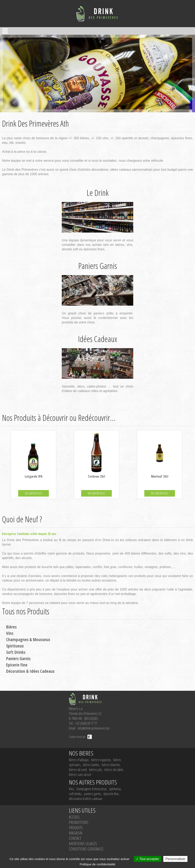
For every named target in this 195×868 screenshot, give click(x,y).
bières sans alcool (80, 774)
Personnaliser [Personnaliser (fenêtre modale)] (175, 859)
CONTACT (75, 838)
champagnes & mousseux (91, 789)
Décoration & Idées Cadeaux (30, 671)
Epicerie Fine (17, 665)
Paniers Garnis (18, 659)
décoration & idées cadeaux (86, 799)
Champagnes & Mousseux (28, 640)
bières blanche (111, 765)
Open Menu (5, 31)
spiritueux (115, 789)
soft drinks (75, 794)
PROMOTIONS (79, 822)
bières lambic (91, 765)
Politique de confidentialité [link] (97, 864)
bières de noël (78, 770)
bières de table (114, 770)
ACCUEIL (74, 817)
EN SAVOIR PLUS (34, 493)
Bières (11, 627)
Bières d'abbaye (79, 760)
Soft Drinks (16, 652)
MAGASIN (76, 833)
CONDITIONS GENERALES (86, 849)
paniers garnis (92, 794)
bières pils (96, 770)
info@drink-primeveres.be (94, 728)
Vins (10, 633)
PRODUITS (76, 828)
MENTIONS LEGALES (83, 844)
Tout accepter (147, 859)
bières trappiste (101, 760)
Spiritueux (15, 646)
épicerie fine (111, 794)
